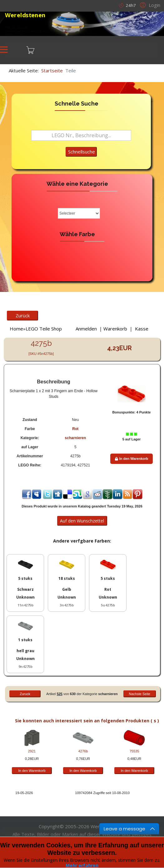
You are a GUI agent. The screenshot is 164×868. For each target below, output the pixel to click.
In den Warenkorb (132, 459)
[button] (149, 5)
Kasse (142, 329)
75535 (134, 751)
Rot (75, 429)
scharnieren (75, 438)
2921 (32, 751)
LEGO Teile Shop (44, 329)
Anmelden (86, 329)
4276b (83, 751)
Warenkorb (115, 329)
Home (16, 329)
